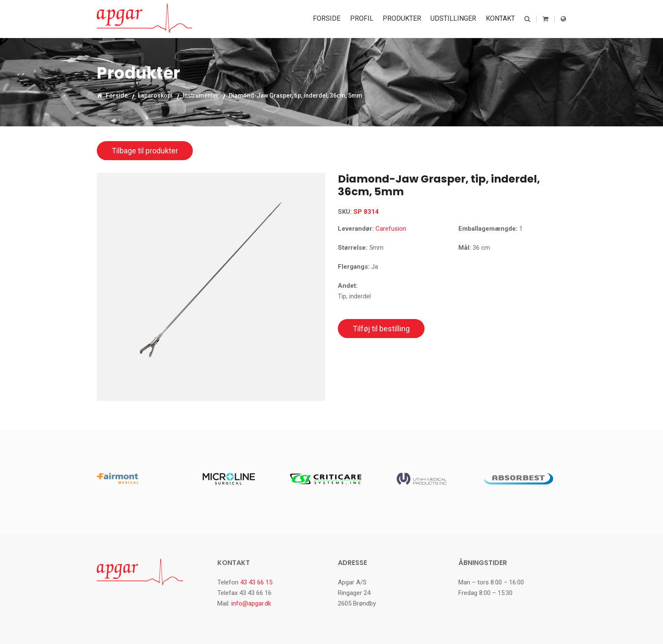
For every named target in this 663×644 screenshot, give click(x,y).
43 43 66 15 (256, 582)
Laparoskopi (155, 95)
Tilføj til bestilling (381, 329)
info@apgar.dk (251, 603)
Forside (331, 19)
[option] (211, 287)
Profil (365, 19)
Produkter (404, 19)
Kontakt (501, 19)
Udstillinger (455, 19)
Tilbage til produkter (145, 151)
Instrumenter (201, 95)
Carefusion (391, 229)
